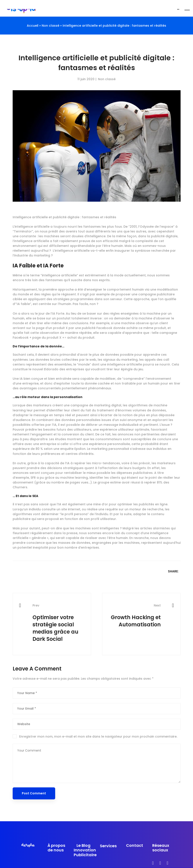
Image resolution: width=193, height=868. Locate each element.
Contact (135, 845)
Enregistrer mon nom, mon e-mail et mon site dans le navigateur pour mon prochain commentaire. (98, 736)
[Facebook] (153, 863)
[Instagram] (160, 863)
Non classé (107, 79)
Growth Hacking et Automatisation (135, 616)
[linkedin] (167, 863)
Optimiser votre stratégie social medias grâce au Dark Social (58, 623)
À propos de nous (56, 848)
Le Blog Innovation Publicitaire (84, 850)
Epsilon (80, 449)
